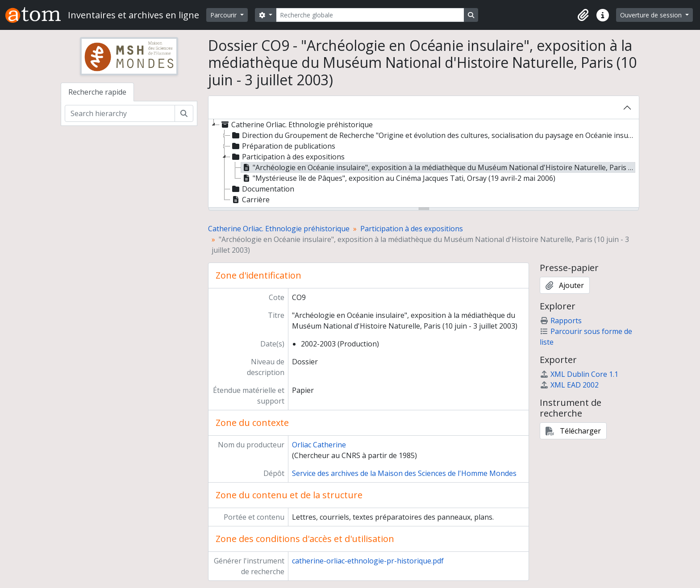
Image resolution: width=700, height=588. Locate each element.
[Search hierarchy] (120, 113)
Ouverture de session (652, 15)
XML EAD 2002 (569, 385)
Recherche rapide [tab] (97, 92)
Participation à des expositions (412, 229)
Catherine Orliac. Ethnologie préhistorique (279, 229)
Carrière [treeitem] (250, 200)
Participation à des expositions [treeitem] (287, 157)
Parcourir (224, 15)
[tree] (424, 164)
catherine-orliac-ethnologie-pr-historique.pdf (368, 561)
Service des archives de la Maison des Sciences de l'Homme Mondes (404, 473)
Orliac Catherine (319, 445)
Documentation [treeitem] (262, 189)
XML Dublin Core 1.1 (579, 374)
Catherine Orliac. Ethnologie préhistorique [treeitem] (296, 125)
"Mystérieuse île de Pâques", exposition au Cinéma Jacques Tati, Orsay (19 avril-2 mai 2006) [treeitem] (398, 178)
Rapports (561, 321)
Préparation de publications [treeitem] (283, 146)
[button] (583, 15)
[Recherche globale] (370, 15)
